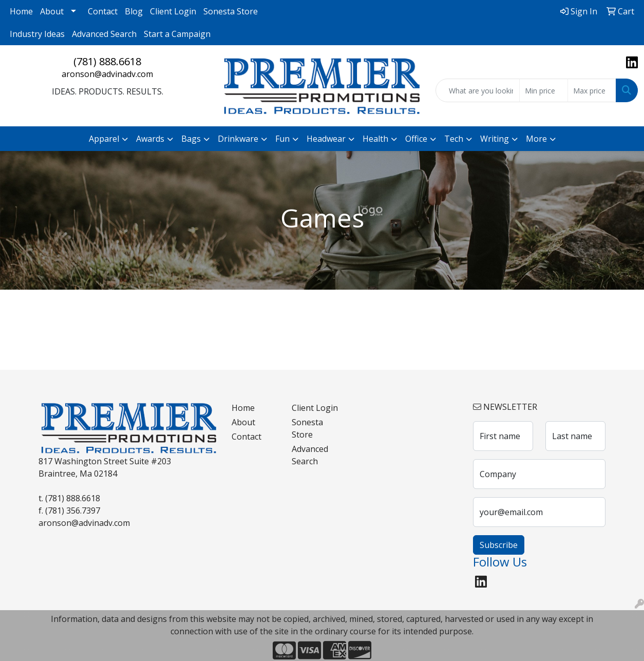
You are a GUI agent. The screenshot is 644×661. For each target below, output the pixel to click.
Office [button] (416, 139)
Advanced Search (104, 34)
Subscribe (499, 545)
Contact (103, 11)
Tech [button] (454, 139)
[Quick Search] (478, 90)
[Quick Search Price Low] (544, 90)
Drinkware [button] (238, 139)
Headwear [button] (326, 139)
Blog (134, 11)
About (52, 11)
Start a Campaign (177, 34)
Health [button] (375, 139)
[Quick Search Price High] (592, 90)
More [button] (536, 139)
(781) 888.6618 (107, 61)
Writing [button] (495, 139)
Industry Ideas (37, 34)
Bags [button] (191, 139)
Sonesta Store (231, 11)
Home (21, 11)
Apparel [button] (104, 139)
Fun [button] (282, 139)
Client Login (173, 11)
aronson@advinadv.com (107, 74)
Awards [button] (150, 139)
